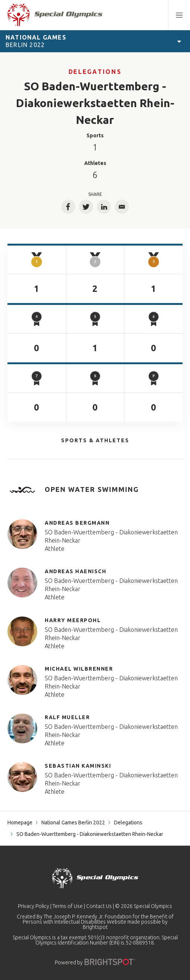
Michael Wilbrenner (79, 669)
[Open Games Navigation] (179, 41)
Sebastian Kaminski (78, 766)
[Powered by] (110, 962)
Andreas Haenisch (75, 571)
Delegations (95, 72)
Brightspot (95, 927)
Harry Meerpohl (73, 620)
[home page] (55, 15)
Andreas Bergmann (77, 523)
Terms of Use (68, 906)
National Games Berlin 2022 (73, 823)
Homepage (20, 823)
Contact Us (99, 906)
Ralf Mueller (67, 717)
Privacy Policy (34, 906)
